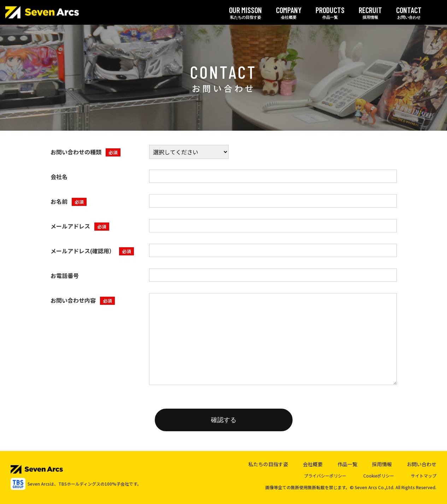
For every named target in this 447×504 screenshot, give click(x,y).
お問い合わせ (409, 12)
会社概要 (289, 12)
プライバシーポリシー (325, 476)
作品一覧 (330, 12)
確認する (224, 420)
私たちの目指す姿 (245, 12)
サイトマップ (424, 476)
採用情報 (370, 12)
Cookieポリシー (379, 476)
